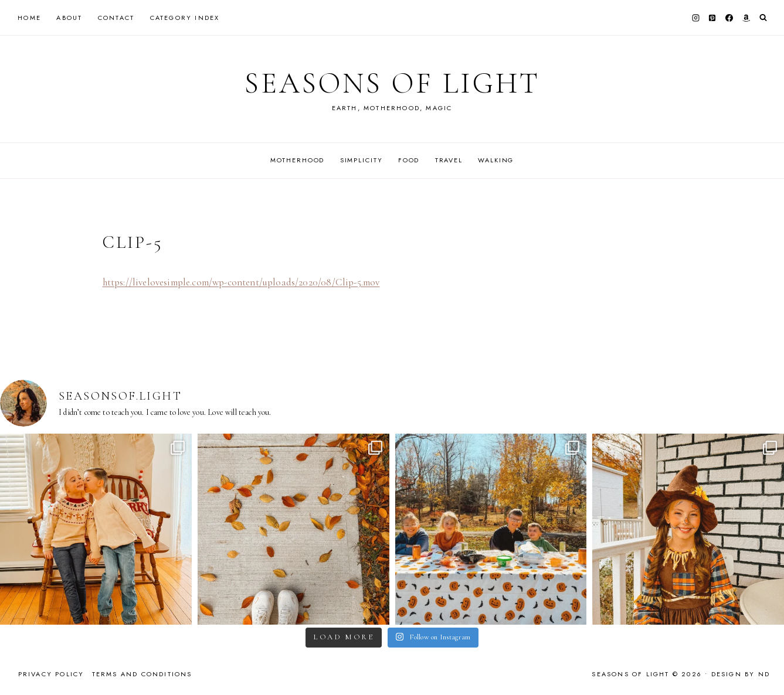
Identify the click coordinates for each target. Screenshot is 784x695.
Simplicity (362, 160)
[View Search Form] (763, 18)
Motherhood (298, 160)
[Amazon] (746, 18)
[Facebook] (729, 18)
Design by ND (741, 674)
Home (29, 18)
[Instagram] (695, 18)
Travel (449, 160)
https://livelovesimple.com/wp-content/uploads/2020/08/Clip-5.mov (241, 282)
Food (409, 160)
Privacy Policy (51, 674)
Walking (496, 160)
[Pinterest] (712, 18)
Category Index (185, 18)
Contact (116, 18)
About (69, 18)
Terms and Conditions (142, 674)
